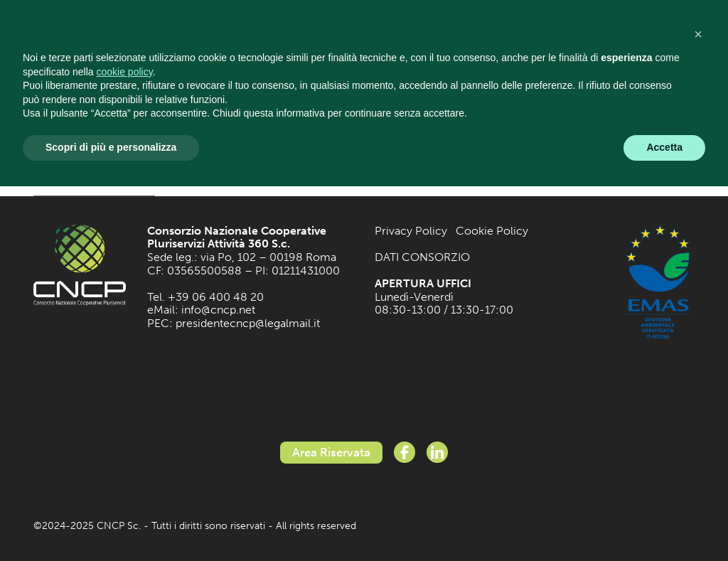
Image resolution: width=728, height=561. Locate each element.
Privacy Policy (411, 231)
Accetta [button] (664, 147)
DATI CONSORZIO (422, 257)
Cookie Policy (492, 231)
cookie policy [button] (125, 72)
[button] (698, 34)
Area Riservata (331, 452)
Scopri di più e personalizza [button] (111, 147)
